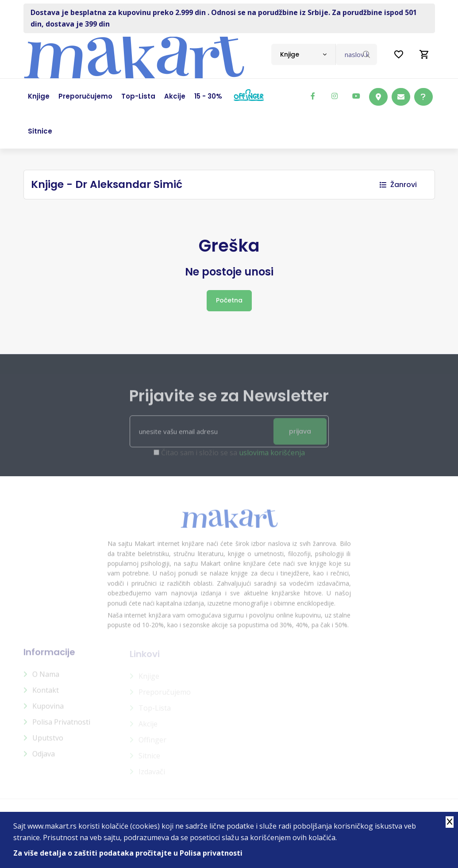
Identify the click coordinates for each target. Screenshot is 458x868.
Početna (229, 300)
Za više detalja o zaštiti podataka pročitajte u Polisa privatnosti (128, 853)
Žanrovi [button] (398, 185)
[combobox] (303, 54)
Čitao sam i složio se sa (233, 458)
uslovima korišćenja (272, 458)
